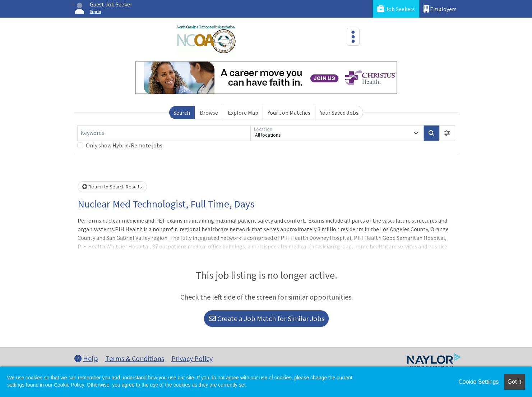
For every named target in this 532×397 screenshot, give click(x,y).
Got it (514, 382)
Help (86, 358)
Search (182, 113)
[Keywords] (164, 133)
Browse (209, 113)
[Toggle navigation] (353, 37)
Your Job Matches (289, 113)
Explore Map (243, 113)
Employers (440, 9)
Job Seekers (396, 9)
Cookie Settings (478, 382)
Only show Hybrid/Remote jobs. (125, 145)
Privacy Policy (192, 358)
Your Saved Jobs (339, 113)
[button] (447, 133)
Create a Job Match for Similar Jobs (267, 318)
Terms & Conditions (135, 358)
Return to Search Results (112, 187)
